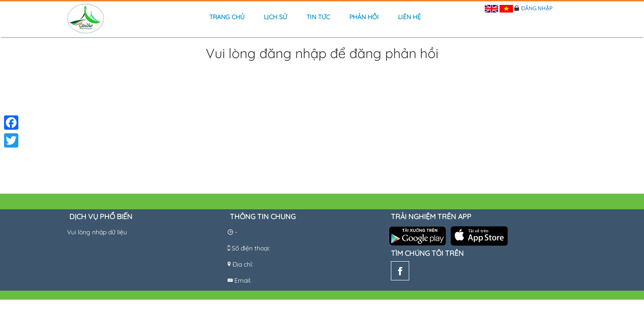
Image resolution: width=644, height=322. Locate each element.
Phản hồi (364, 17)
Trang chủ (227, 17)
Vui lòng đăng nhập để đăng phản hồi (322, 54)
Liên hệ (409, 17)
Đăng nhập (537, 8)
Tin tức (318, 17)
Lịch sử (275, 17)
